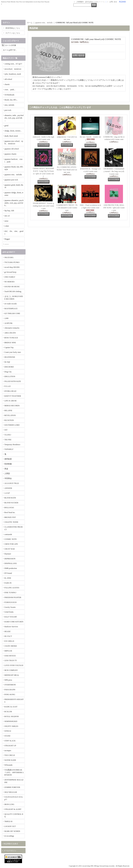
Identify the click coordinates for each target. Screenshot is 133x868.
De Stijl (7, 362)
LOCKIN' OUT (10, 826)
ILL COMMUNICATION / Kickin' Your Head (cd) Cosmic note (67, 170)
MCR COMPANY (11, 670)
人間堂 (7, 474)
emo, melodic (9, 105)
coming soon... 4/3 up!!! (13, 64)
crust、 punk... (10, 90)
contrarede (8, 534)
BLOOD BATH (10, 498)
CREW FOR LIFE (11, 544)
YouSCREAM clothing (13, 291)
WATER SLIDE (10, 760)
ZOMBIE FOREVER (12, 787)
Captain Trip (9, 347)
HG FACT (8, 636)
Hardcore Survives (11, 627)
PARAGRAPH (10, 690)
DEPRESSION (10, 559)
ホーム (30, 23)
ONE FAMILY (10, 277)
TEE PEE (8, 440)
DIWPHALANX (11, 563)
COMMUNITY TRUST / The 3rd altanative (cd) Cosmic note (67, 208)
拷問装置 (8, 459)
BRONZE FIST (10, 517)
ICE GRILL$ (9, 641)
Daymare (8, 554)
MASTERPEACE (11, 309)
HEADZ (8, 631)
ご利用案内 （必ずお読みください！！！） (91, 2)
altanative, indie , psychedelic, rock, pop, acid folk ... (14, 118)
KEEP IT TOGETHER (13, 396)
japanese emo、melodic (13, 175)
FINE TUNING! (10, 593)
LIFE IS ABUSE (11, 401)
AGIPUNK (9, 323)
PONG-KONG (10, 694)
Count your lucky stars (13, 352)
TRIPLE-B (8, 821)
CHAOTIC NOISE (11, 522)
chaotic (7, 84)
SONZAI (8, 731)
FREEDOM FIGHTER (13, 597)
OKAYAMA (9, 257)
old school (8, 79)
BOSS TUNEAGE (11, 338)
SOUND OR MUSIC (12, 287)
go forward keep (10, 272)
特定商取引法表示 (11, 844)
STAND (7, 736)
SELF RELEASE (11, 792)
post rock (8, 110)
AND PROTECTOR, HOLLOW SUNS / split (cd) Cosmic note (114, 208)
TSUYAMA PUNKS (12, 262)
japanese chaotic (11, 154)
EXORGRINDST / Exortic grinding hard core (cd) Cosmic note (43, 206)
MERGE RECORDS (12, 406)
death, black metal (11, 136)
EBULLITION (10, 376)
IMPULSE (8, 651)
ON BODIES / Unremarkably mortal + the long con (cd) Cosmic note (114, 171)
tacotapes (8, 750)
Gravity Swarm (10, 607)
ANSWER (8, 488)
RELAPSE (8, 410)
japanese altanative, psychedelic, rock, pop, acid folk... (14, 203)
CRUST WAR (10, 549)
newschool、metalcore (13, 69)
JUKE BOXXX (10, 656)
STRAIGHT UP (10, 746)
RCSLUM (8, 712)
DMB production (11, 568)
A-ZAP (7, 493)
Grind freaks (9, 612)
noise (6, 221)
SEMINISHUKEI (11, 721)
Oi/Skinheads (9, 95)
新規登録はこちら (13, 28)
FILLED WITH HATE (13, 381)
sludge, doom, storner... (13, 131)
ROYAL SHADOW (12, 716)
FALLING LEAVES (12, 588)
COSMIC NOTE (11, 539)
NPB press (8, 680)
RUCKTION (9, 420)
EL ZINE (8, 578)
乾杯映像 (8, 464)
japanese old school (12, 149)
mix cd (7, 216)
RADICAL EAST (11, 707)
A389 (6, 318)
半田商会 (8, 478)
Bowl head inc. (10, 512)
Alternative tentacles (12, 328)
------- (7, 244)
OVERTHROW (10, 685)
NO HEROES (9, 282)
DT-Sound (8, 573)
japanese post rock (11, 180)
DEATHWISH (10, 357)
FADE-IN (8, 583)
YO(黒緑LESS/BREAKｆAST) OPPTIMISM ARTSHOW (14, 772)
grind (6, 126)
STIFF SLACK (10, 741)
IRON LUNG (9, 804)
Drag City (8, 372)
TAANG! (8, 435)
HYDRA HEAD (10, 391)
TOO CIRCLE (10, 755)
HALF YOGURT (11, 617)
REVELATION (10, 415)
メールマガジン (10, 851)
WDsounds (8, 765)
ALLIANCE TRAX (12, 483)
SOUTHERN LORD (12, 425)
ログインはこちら (13, 33)
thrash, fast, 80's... (11, 100)
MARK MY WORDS (12, 831)
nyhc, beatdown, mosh (13, 74)
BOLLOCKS (9, 508)
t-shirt (7, 226)
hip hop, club (9, 211)
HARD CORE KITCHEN (14, 622)
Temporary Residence (12, 445)
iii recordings (9, 836)
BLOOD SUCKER (11, 503)
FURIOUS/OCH (10, 602)
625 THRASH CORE (12, 313)
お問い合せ (113, 2)
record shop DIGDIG (12, 267)
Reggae (7, 239)
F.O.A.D (8, 386)
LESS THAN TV (11, 660)
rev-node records (11, 304)
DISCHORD (9, 367)
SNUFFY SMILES (11, 726)
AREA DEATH (10, 333)
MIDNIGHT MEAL (12, 675)
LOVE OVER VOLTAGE (14, 665)
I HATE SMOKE (11, 646)
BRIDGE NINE (10, 343)
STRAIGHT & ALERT (13, 809)
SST (6, 430)
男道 (6, 469)
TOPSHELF (9, 449)
